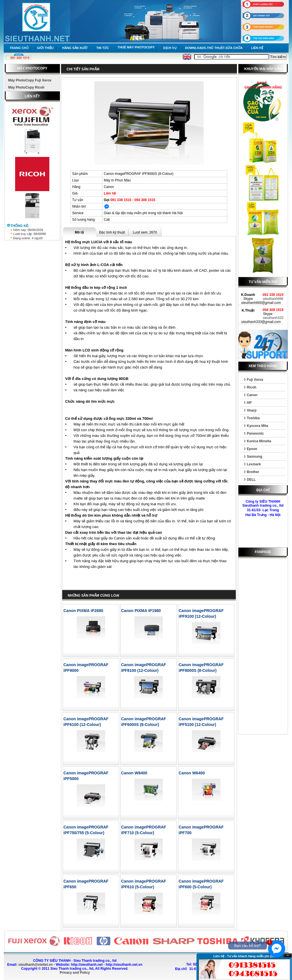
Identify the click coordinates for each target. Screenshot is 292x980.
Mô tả (79, 232)
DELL (251, 480)
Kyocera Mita (258, 426)
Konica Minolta (259, 441)
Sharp (252, 410)
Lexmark (254, 464)
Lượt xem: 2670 (145, 232)
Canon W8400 (134, 773)
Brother (253, 472)
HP (249, 403)
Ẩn (288, 955)
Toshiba (253, 418)
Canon (252, 395)
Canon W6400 (192, 773)
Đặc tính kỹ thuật (112, 232)
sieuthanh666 (273, 299)
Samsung (255, 457)
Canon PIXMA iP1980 (141, 611)
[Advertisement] (263, 647)
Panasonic (255, 433)
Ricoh (252, 387)
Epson (252, 449)
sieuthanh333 (273, 318)
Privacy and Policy (75, 973)
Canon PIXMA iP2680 (84, 611)
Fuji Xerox (255, 380)
